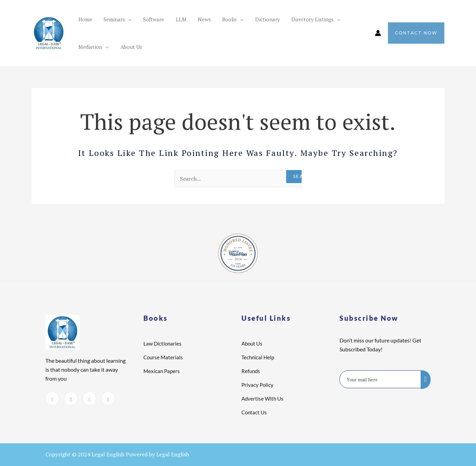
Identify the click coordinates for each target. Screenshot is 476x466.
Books (204, 19)
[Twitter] (52, 399)
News (184, 19)
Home (83, 19)
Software (142, 19)
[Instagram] (108, 399)
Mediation (325, 19)
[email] (380, 379)
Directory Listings (278, 19)
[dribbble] (89, 399)
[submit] (426, 380)
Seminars (107, 19)
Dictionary (238, 19)
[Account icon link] (378, 33)
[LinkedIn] (71, 399)
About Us (87, 47)
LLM (165, 19)
